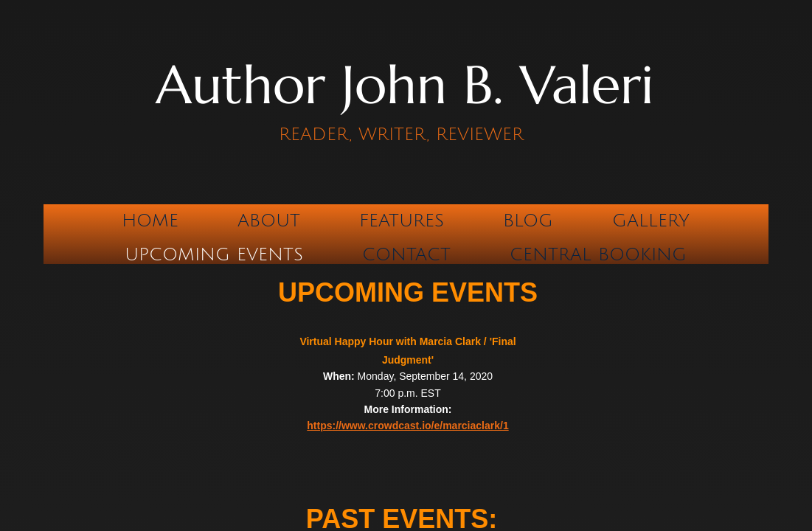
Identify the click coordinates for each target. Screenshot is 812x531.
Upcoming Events (214, 254)
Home (150, 221)
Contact (406, 254)
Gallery (651, 221)
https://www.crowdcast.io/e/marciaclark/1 (407, 426)
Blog (528, 221)
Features (402, 221)
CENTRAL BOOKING (598, 254)
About (269, 221)
